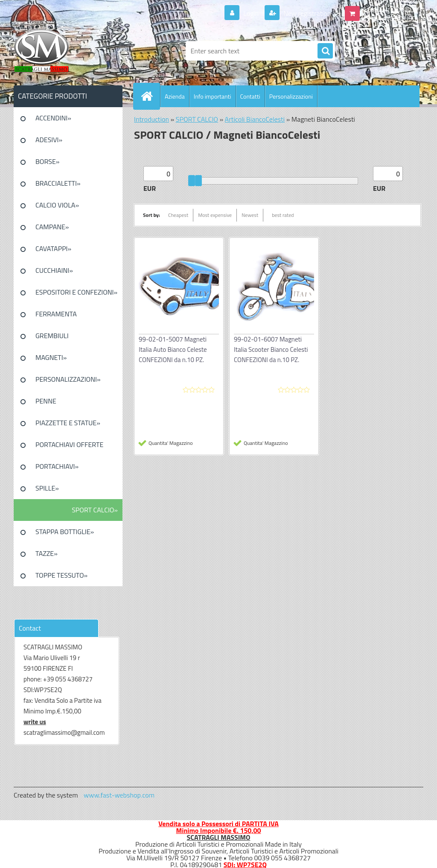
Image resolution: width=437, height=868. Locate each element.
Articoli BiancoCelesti (255, 119)
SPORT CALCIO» (95, 510)
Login (251, 13)
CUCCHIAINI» (54, 270)
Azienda (175, 96)
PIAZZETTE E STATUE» (68, 423)
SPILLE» (47, 488)
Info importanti (213, 96)
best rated (283, 215)
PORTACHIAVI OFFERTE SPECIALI (69, 447)
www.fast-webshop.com (119, 795)
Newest (250, 215)
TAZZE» (47, 553)
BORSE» (47, 161)
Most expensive (215, 215)
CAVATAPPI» (53, 248)
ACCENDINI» (53, 118)
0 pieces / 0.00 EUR (390, 10)
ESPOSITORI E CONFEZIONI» (76, 292)
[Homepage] (150, 96)
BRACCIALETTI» (58, 183)
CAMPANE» (52, 227)
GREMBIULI (52, 336)
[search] (325, 51)
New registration (307, 13)
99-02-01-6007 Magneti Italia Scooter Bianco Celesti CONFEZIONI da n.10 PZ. (271, 349)
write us (35, 722)
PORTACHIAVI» (57, 466)
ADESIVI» (49, 140)
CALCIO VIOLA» (57, 205)
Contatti (250, 96)
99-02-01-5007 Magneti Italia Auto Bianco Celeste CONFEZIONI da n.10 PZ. (173, 349)
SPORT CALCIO (197, 119)
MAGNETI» (51, 357)
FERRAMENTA (56, 314)
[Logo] (72, 51)
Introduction (151, 119)
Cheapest (178, 215)
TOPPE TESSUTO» (61, 575)
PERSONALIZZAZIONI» (68, 379)
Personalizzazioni (291, 96)
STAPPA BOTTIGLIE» (65, 532)
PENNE (46, 401)
